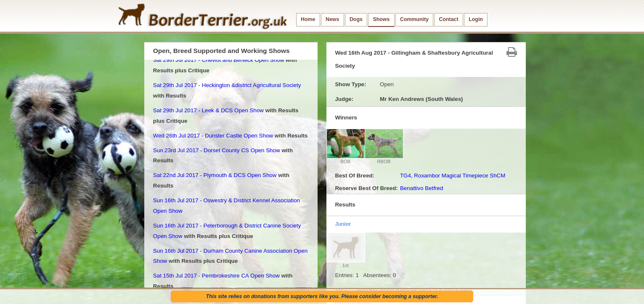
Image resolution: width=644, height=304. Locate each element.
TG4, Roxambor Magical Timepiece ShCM (453, 176)
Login (476, 19)
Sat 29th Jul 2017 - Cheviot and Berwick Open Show (219, 60)
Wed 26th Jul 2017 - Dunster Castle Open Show (213, 136)
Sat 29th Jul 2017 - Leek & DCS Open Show (208, 110)
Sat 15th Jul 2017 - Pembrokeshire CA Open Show (216, 276)
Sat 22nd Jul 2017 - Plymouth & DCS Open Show (215, 175)
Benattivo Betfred (422, 188)
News (332, 19)
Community (414, 19)
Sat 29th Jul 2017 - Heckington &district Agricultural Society (227, 85)
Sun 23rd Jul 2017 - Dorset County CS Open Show (217, 150)
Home (308, 19)
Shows (381, 19)
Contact (449, 19)
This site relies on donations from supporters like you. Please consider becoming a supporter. (322, 296)
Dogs (356, 19)
